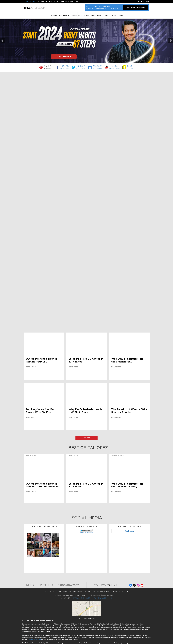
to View (130, 67)
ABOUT (100, 15)
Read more (31, 367)
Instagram (138, 585)
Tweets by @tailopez (87, 532)
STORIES (74, 15)
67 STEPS (53, 15)
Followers (81, 67)
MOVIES (86, 15)
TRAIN (121, 15)
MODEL (114, 15)
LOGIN (126, 592)
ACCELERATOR (64, 15)
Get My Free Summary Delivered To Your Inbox (102, 7)
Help (140, 1)
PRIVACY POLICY (80, 595)
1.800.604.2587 (29, 1)
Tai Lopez (130, 531)
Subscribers (115, 67)
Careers (107, 15)
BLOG (80, 15)
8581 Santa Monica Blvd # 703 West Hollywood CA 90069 (93, 598)
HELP (121, 592)
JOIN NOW (136, 7)
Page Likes (64, 67)
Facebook (131, 585)
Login (147, 1)
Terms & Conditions (34, 639)
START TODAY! (64, 57)
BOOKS (93, 15)
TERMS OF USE (67, 595)
